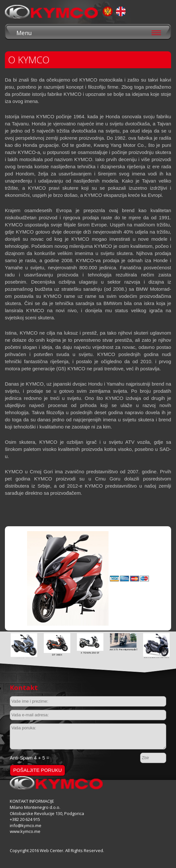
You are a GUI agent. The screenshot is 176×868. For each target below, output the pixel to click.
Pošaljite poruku (37, 770)
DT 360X (90, 655)
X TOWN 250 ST (123, 653)
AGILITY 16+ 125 (24, 653)
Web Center (51, 850)
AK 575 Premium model (156, 649)
